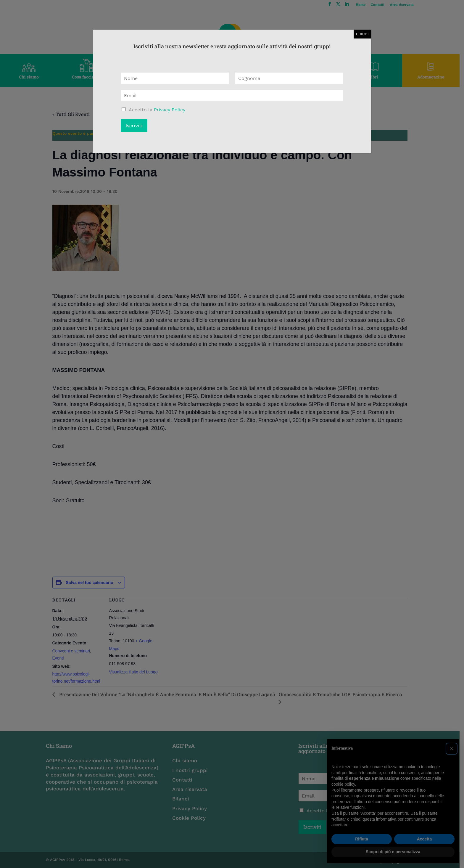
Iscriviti (134, 125)
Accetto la (157, 110)
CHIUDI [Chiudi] (362, 34)
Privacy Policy (170, 110)
